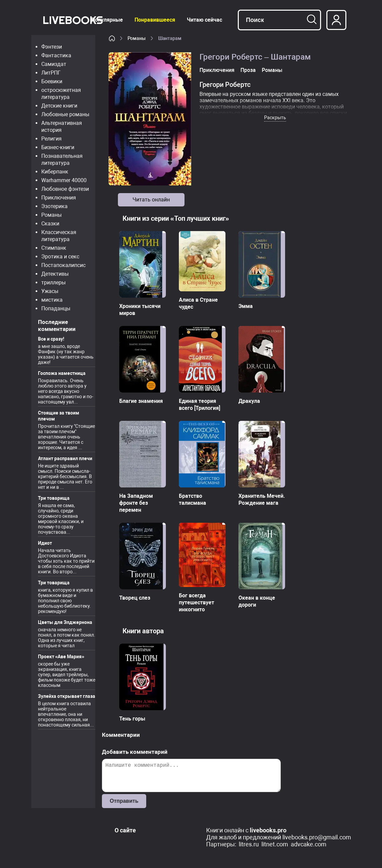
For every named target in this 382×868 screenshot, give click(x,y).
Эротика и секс (60, 257)
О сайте (125, 830)
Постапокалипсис (63, 265)
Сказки (50, 224)
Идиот (45, 543)
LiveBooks (73, 20)
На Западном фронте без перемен (136, 503)
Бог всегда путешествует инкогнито (196, 602)
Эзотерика (54, 206)
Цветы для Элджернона (65, 622)
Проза (248, 70)
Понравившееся (155, 20)
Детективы (55, 274)
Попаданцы (56, 308)
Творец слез (135, 598)
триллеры (53, 283)
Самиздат (54, 64)
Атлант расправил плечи (65, 458)
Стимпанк (54, 248)
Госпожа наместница (62, 373)
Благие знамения (141, 401)
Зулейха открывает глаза (67, 696)
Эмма (246, 306)
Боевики (52, 81)
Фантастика (56, 55)
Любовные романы (65, 114)
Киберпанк (55, 172)
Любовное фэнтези (65, 189)
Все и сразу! (51, 339)
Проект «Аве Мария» (61, 657)
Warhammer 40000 (64, 180)
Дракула (249, 401)
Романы (51, 215)
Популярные (107, 20)
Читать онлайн (151, 200)
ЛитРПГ (51, 73)
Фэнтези (52, 47)
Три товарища (54, 498)
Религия (51, 139)
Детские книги (59, 106)
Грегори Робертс (225, 85)
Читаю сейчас (204, 20)
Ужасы (50, 291)
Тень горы (132, 719)
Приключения (59, 198)
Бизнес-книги (58, 147)
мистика (52, 300)
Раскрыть (275, 118)
